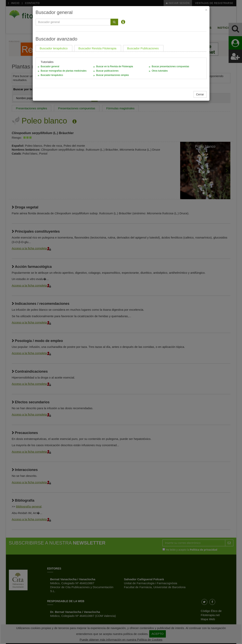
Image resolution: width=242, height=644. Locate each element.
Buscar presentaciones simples (112, 75)
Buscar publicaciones (107, 71)
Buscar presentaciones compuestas (170, 66)
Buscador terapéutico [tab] (54, 48)
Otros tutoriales (160, 71)
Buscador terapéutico (52, 75)
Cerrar (200, 94)
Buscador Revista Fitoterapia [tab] (97, 48)
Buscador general (50, 66)
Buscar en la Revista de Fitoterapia (115, 66)
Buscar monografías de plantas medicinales (64, 71)
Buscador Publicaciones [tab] (143, 48)
